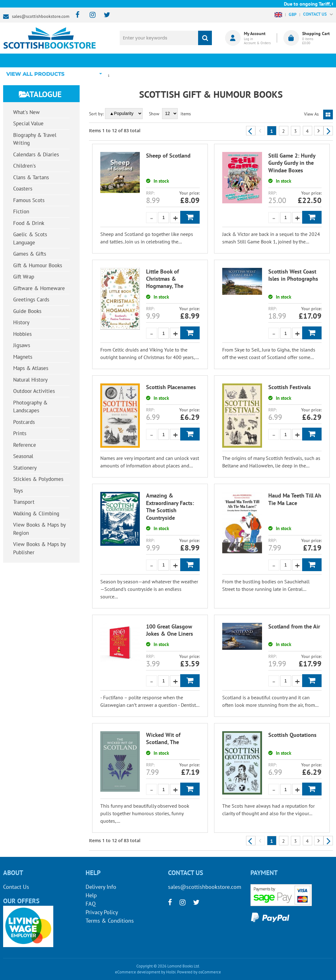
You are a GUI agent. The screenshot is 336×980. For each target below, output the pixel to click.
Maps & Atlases (31, 368)
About (257, 60)
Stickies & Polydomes (38, 479)
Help (91, 895)
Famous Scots (29, 200)
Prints (20, 433)
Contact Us (16, 887)
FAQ (91, 904)
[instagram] (90, 15)
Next (328, 131)
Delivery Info (101, 887)
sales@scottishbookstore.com (41, 16)
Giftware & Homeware (39, 288)
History (21, 322)
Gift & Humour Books (38, 265)
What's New (156, 60)
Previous (251, 131)
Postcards (24, 422)
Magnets (23, 357)
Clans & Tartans (31, 177)
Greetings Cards (31, 300)
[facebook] (76, 15)
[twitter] (104, 15)
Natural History (30, 380)
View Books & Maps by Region (39, 529)
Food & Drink (29, 223)
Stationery (25, 468)
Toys (18, 491)
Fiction (21, 211)
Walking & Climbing (36, 513)
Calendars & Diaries (36, 154)
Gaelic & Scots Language (30, 238)
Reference (25, 445)
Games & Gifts (30, 254)
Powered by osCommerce (199, 972)
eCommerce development (138, 972)
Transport (24, 502)
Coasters (23, 189)
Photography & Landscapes (30, 407)
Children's (24, 166)
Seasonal (23, 456)
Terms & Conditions (110, 921)
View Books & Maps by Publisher (39, 548)
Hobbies (22, 334)
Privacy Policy (102, 912)
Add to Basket (190, 217)
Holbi (171, 972)
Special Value (28, 123)
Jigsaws (22, 345)
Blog (207, 60)
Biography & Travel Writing (35, 139)
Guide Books (27, 311)
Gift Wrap (24, 277)
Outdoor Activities (34, 391)
